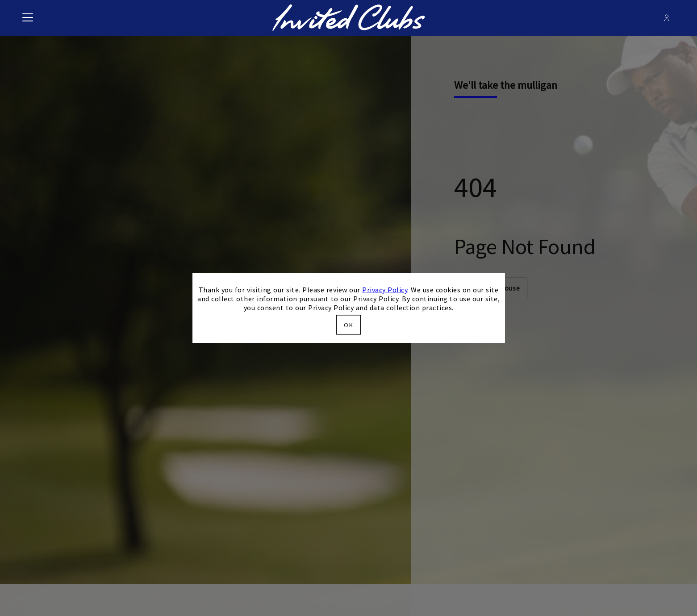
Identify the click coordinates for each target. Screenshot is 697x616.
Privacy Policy (385, 290)
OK (348, 325)
